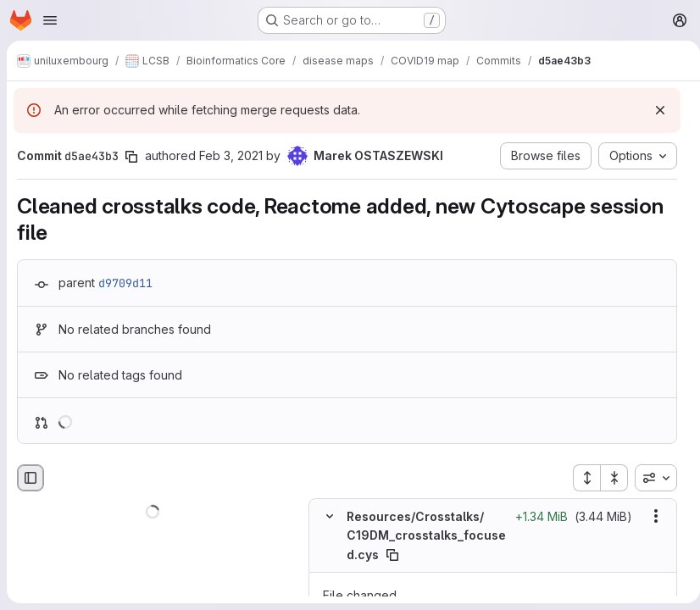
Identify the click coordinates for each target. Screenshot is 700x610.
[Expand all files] (580, 478)
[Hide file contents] (330, 516)
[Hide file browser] (31, 478)
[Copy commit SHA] (131, 157)
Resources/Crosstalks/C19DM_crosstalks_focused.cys (422, 535)
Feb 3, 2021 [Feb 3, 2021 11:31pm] (231, 155)
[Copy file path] (400, 554)
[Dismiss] (653, 110)
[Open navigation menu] (50, 20)
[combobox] (649, 478)
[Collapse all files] (608, 478)
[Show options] (649, 516)
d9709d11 (125, 283)
